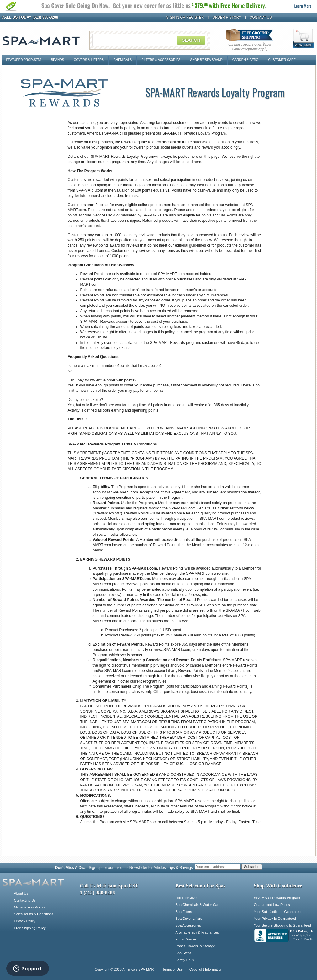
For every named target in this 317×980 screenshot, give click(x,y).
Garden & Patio (246, 60)
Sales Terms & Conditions (34, 914)
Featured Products (24, 60)
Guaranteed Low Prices (272, 905)
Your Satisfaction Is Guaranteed (278, 912)
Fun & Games (186, 939)
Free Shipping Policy (30, 928)
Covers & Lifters (89, 60)
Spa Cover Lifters (189, 919)
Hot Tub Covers (188, 898)
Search (191, 40)
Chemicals (123, 60)
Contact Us (261, 17)
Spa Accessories (188, 925)
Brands (58, 60)
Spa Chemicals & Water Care (198, 905)
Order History (227, 17)
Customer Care (282, 60)
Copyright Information (206, 969)
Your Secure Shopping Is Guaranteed (283, 925)
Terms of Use (173, 969)
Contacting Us (25, 900)
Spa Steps (184, 953)
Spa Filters (184, 912)
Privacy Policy (25, 921)
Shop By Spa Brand (206, 60)
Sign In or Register (185, 17)
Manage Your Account (31, 907)
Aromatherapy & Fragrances (197, 932)
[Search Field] (150, 40)
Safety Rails (185, 960)
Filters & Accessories (161, 60)
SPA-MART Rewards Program (277, 898)
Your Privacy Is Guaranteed (275, 919)
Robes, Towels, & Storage (195, 946)
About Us (21, 893)
